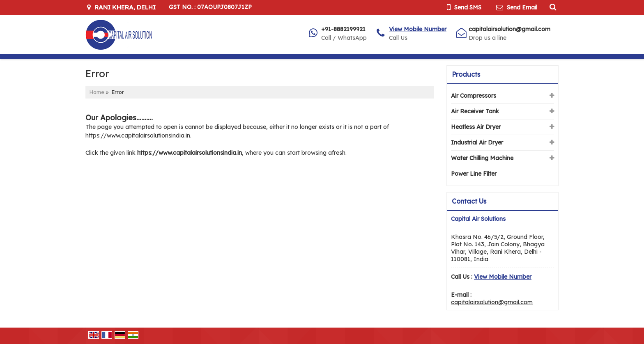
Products (466, 74)
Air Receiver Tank (475, 111)
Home (97, 92)
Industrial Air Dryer (477, 142)
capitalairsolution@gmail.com (509, 29)
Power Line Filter (474, 174)
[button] (418, 29)
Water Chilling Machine (482, 158)
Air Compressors (474, 96)
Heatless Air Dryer (476, 127)
